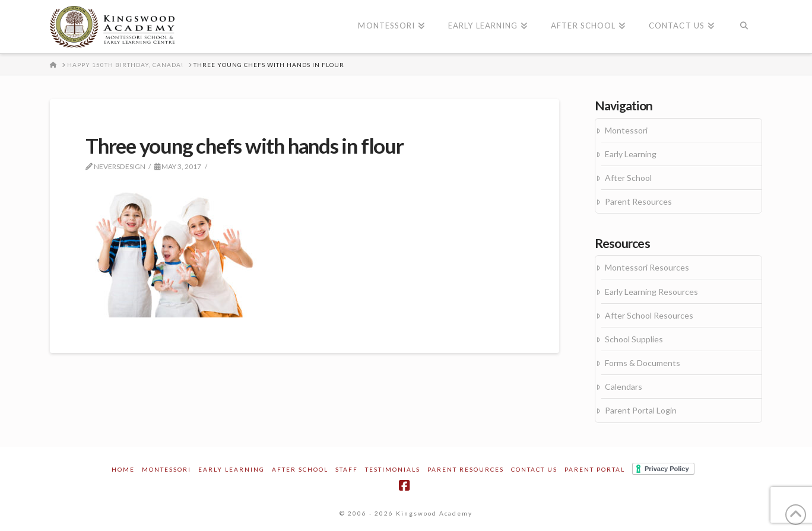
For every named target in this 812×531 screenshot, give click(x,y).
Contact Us (534, 469)
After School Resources (649, 315)
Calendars (624, 387)
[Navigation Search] (744, 27)
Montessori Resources (647, 267)
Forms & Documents (643, 363)
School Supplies (634, 339)
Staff (347, 469)
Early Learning (631, 154)
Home (123, 469)
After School (628, 178)
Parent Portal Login (641, 410)
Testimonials (393, 469)
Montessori (626, 130)
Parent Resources (638, 201)
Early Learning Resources (651, 292)
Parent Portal (595, 469)
